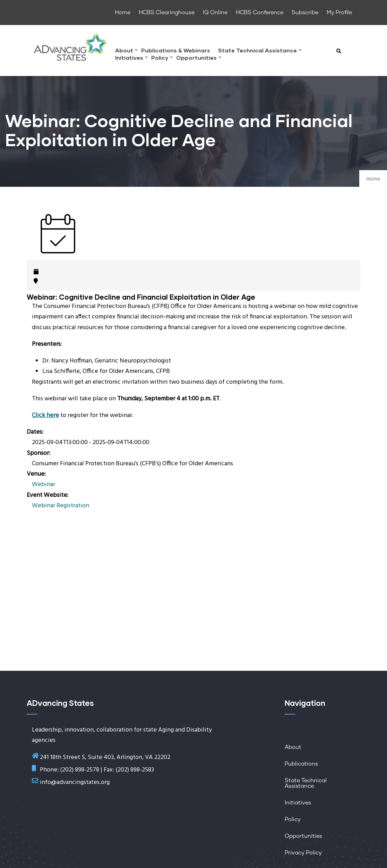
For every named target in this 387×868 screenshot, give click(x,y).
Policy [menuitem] (162, 59)
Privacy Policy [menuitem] (303, 853)
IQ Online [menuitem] (215, 12)
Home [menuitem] (123, 12)
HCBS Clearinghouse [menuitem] (167, 12)
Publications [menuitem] (301, 764)
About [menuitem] (126, 51)
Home (373, 179)
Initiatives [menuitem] (131, 59)
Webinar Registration (61, 506)
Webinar (44, 485)
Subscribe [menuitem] (305, 12)
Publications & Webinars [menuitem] (176, 51)
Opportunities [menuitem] (199, 59)
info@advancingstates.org (75, 782)
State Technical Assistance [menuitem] (260, 51)
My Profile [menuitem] (339, 12)
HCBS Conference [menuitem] (260, 12)
